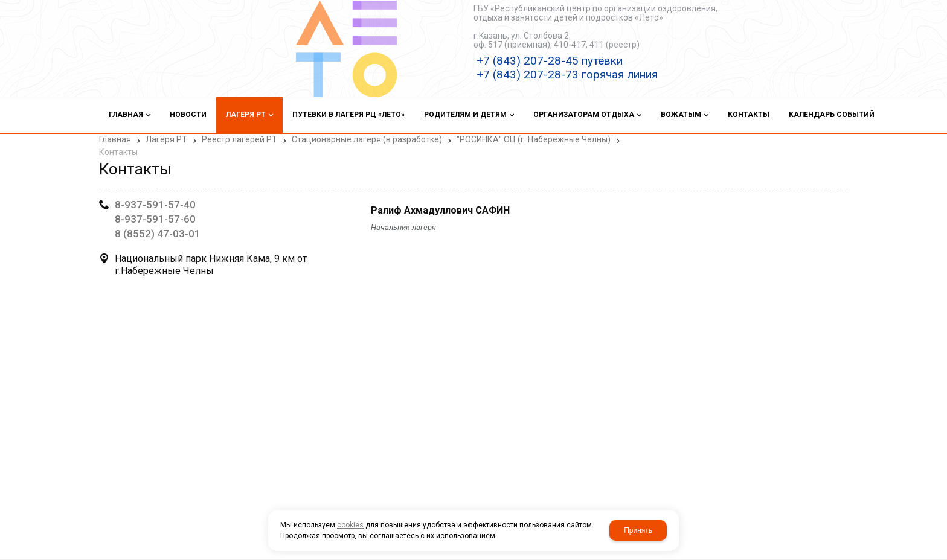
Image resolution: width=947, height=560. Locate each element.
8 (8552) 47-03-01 (158, 234)
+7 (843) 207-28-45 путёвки (550, 61)
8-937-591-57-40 (155, 205)
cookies (350, 525)
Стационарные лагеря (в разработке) (367, 139)
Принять (638, 530)
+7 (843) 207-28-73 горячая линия (567, 75)
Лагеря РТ (166, 139)
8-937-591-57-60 (155, 219)
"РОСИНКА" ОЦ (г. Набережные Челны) (534, 139)
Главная (115, 139)
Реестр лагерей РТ (239, 139)
